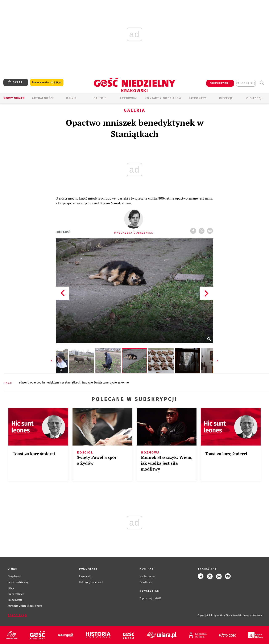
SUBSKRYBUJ (220, 83)
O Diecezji (254, 98)
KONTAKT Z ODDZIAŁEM (163, 98)
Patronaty (198, 98)
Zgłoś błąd (17, 615)
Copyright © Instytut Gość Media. (215, 615)
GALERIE (100, 98)
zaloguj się (246, 83)
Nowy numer (14, 98)
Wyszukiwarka (262, 83)
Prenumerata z (47, 83)
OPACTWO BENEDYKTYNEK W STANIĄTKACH (55, 383)
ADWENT (24, 383)
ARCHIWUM (128, 98)
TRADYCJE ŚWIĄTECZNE (95, 383)
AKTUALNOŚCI (43, 98)
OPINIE (71, 98)
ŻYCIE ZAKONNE (119, 383)
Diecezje (226, 98)
